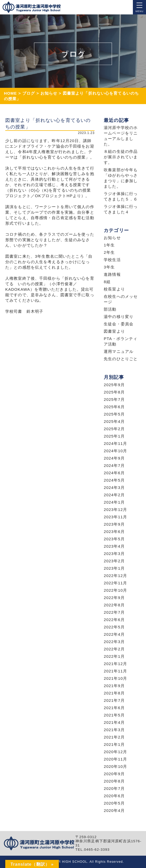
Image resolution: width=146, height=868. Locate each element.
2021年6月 (114, 708)
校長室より (114, 289)
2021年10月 (115, 678)
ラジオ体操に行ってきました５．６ (121, 196)
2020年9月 (114, 774)
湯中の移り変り (119, 317)
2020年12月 (115, 752)
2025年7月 (114, 399)
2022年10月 (115, 590)
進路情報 (112, 274)
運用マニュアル (119, 351)
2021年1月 (114, 744)
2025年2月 (114, 429)
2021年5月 (114, 715)
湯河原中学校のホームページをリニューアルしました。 (121, 136)
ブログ (29, 93)
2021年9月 (114, 686)
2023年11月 (115, 517)
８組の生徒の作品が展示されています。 (121, 157)
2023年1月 (114, 568)
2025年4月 (114, 421)
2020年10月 (115, 766)
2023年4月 (114, 546)
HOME (11, 93)
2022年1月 (114, 656)
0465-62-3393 (97, 850)
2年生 (109, 252)
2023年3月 (114, 554)
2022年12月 (115, 576)
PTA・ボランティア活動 (121, 341)
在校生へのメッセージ (121, 299)
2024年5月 (114, 480)
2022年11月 (115, 583)
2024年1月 (114, 502)
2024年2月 (114, 495)
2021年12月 (115, 664)
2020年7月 (114, 788)
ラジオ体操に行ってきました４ (121, 209)
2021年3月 (114, 730)
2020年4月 (114, 810)
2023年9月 (114, 524)
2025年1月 (114, 436)
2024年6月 (114, 473)
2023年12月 (115, 510)
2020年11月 (115, 759)
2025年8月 (114, 392)
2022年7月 (114, 612)
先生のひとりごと (121, 359)
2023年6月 (114, 532)
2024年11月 (115, 443)
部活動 (110, 309)
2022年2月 (114, 649)
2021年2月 (114, 737)
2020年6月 (114, 796)
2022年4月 (114, 634)
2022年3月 (114, 642)
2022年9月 (114, 598)
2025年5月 (114, 414)
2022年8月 (114, 605)
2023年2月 (114, 561)
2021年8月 (114, 693)
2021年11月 (115, 671)
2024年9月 (114, 458)
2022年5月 (114, 627)
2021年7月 (114, 700)
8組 (107, 282)
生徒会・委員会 (119, 324)
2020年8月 (114, 781)
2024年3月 (114, 487)
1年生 (109, 245)
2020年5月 (114, 803)
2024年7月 (114, 465)
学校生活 (112, 260)
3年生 (109, 267)
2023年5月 (114, 539)
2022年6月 (114, 620)
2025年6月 (114, 407)
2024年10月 (115, 451)
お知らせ (49, 93)
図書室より (114, 331)
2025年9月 (114, 385)
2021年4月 (114, 722)
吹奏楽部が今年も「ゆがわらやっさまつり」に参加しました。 (121, 178)
